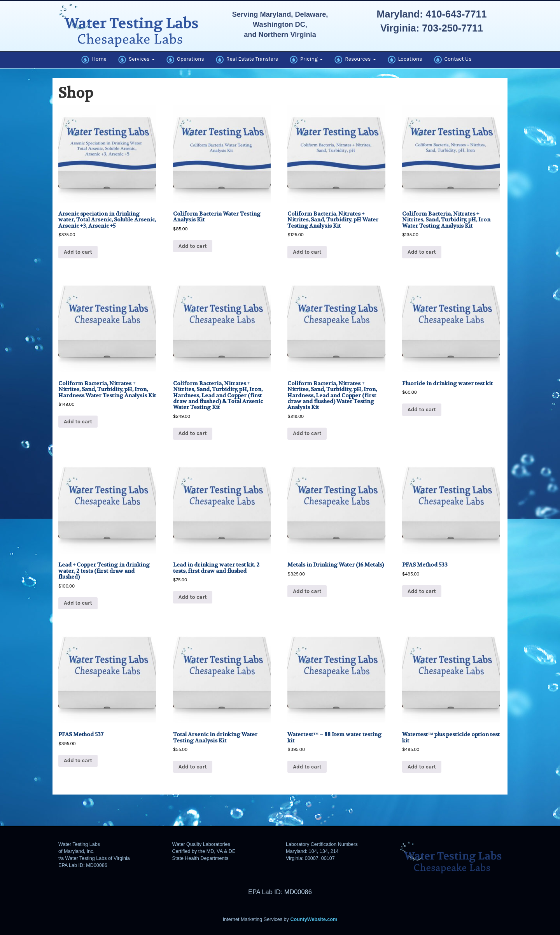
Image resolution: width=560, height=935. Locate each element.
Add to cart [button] (78, 252)
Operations (185, 60)
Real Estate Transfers (247, 60)
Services (136, 60)
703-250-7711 (452, 28)
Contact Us (453, 60)
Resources (355, 60)
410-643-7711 (456, 14)
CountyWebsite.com (314, 919)
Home (94, 60)
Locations (405, 60)
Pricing (306, 60)
